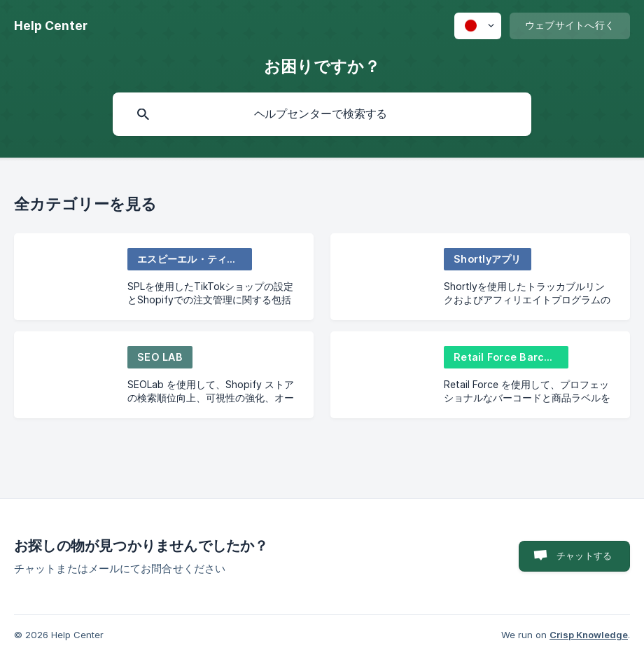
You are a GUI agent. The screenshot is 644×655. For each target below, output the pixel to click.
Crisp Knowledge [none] (589, 635)
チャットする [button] (584, 556)
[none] (51, 26)
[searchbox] (322, 114)
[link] (164, 277)
